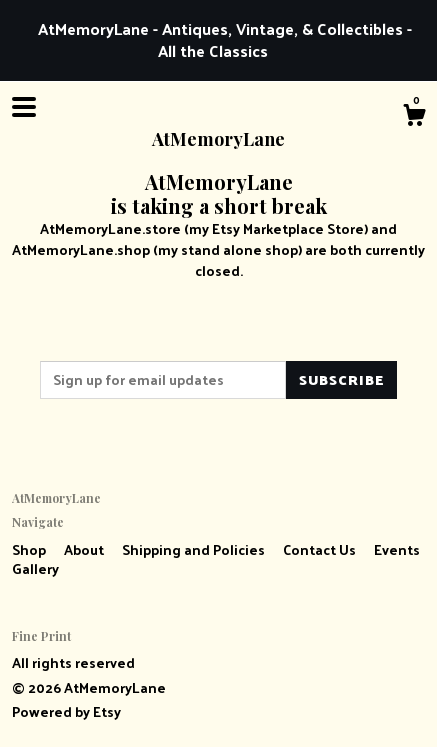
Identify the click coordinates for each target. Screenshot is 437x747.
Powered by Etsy (66, 711)
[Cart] (414, 117)
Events (397, 549)
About (85, 549)
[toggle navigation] (24, 107)
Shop (30, 549)
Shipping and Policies (195, 549)
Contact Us (321, 549)
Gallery (35, 568)
